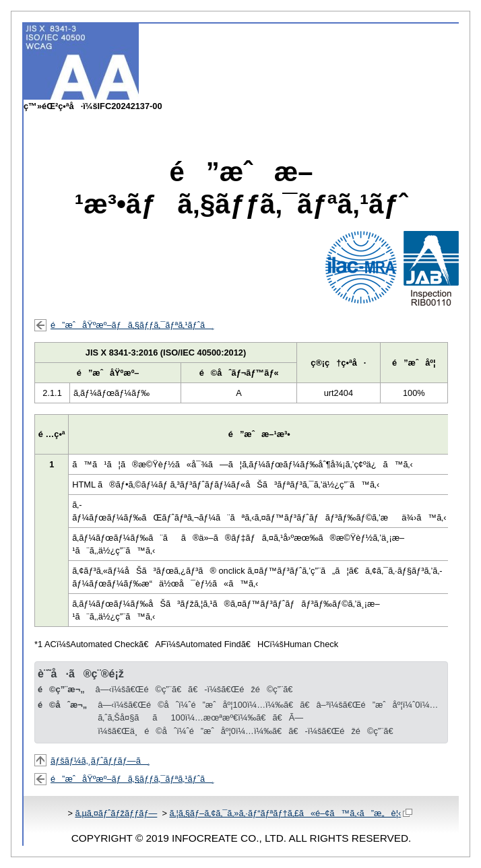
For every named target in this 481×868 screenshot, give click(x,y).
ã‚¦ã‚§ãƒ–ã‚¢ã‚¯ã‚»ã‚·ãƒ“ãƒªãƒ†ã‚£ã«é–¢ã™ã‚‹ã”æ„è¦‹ (291, 813)
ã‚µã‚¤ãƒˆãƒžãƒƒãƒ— (116, 813)
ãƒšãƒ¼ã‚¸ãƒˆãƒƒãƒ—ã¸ (100, 761)
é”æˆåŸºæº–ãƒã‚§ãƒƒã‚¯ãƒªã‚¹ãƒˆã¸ (132, 325)
